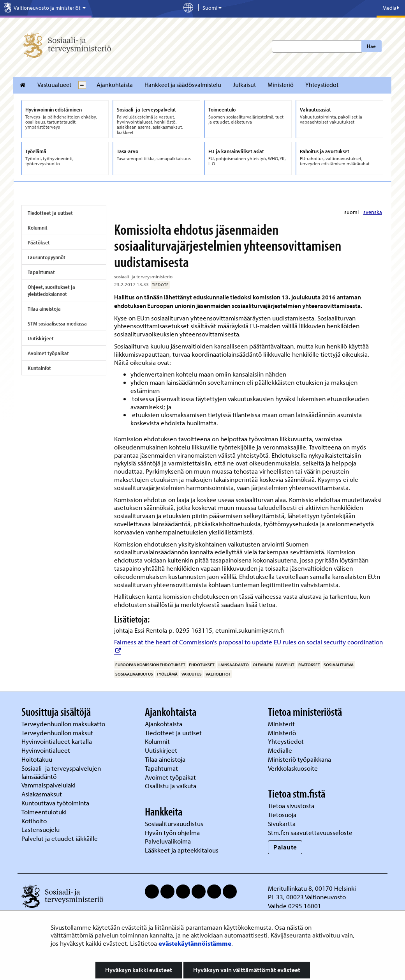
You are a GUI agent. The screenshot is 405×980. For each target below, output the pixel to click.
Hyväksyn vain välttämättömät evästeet (247, 970)
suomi (352, 212)
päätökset (309, 665)
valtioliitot (218, 674)
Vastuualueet (54, 85)
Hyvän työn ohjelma (172, 832)
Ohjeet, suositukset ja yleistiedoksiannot (51, 290)
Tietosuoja (282, 815)
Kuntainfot (39, 368)
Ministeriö (281, 85)
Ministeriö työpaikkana (300, 759)
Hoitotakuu (38, 759)
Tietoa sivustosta (291, 806)
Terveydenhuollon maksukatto (64, 724)
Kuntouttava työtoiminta (55, 803)
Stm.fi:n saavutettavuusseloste (310, 832)
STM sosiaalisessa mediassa (57, 324)
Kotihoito (34, 821)
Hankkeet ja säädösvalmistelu (183, 85)
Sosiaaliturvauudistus (174, 823)
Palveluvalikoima (168, 841)
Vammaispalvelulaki (49, 785)
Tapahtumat (41, 272)
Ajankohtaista (115, 85)
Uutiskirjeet (41, 338)
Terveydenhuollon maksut (58, 733)
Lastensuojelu (41, 829)
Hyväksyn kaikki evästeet (139, 970)
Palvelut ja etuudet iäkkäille (60, 838)
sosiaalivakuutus (134, 674)
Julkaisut (244, 85)
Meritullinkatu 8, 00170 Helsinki (312, 888)
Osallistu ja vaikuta (171, 786)
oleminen (263, 665)
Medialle (281, 750)
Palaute (285, 847)
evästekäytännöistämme (195, 943)
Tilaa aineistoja (44, 309)
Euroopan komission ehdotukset (150, 665)
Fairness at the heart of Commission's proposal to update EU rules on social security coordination (248, 642)
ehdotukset (202, 665)
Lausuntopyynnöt (47, 257)
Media (391, 8)
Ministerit (282, 724)
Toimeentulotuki (45, 812)
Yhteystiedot (322, 85)
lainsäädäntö (234, 665)
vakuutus (192, 674)
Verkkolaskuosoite (294, 768)
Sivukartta (282, 823)
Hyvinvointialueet (47, 750)
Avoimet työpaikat (48, 353)
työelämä (167, 674)
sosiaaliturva (339, 665)
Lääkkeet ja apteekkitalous (182, 850)
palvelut (285, 665)
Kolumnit (38, 228)
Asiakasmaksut (42, 794)
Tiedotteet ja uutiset (50, 213)
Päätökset (39, 242)
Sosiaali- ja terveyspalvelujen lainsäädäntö (61, 772)
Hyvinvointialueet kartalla (57, 741)
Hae (371, 46)
